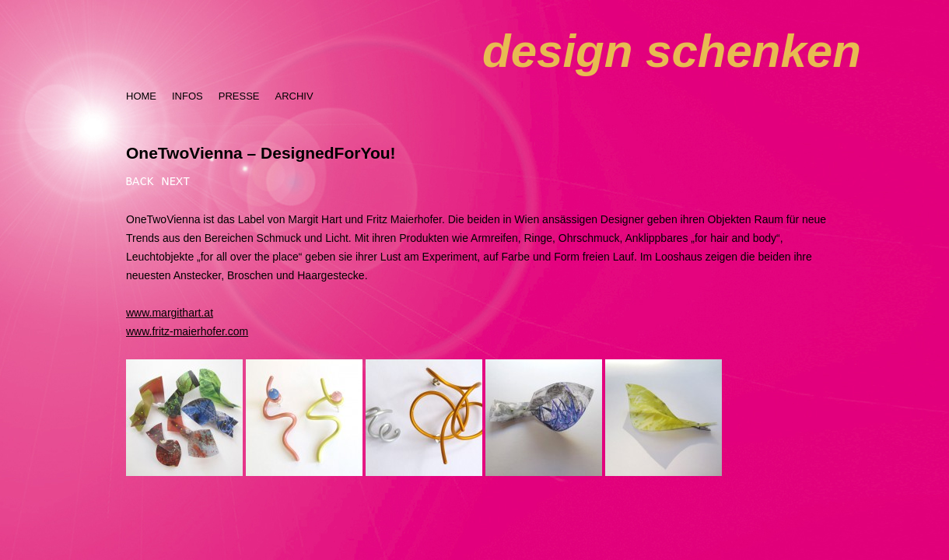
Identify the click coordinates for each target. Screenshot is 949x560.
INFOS (187, 96)
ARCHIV (294, 96)
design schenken (672, 51)
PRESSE (239, 96)
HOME (141, 96)
